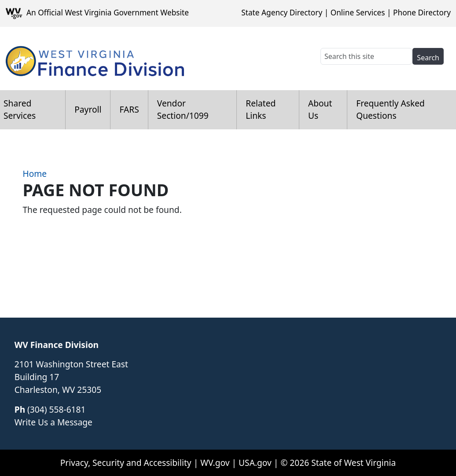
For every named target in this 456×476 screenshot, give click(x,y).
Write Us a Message (53, 422)
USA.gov (255, 463)
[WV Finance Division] (95, 59)
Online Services (358, 13)
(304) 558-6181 (56, 409)
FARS (129, 109)
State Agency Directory (282, 13)
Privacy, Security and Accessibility (126, 463)
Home (35, 174)
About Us (320, 110)
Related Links (261, 110)
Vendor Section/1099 (183, 110)
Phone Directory (422, 13)
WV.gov (215, 463)
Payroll (88, 109)
